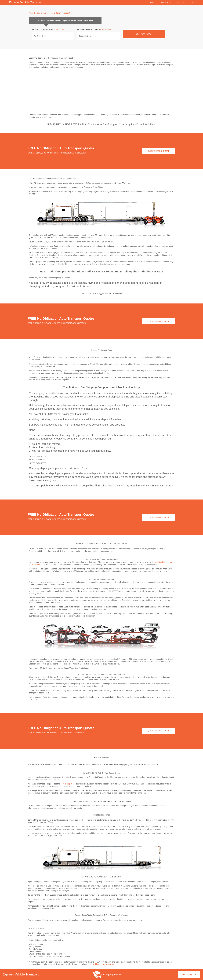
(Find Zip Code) (60, 30)
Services (182, 2)
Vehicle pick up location (48, 29)
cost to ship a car (68, 784)
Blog (195, 2)
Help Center (166, 2)
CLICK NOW (108, 964)
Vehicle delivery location (94, 29)
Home (153, 2)
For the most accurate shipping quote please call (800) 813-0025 (65, 21)
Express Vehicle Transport (26, 2)
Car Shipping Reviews (112, 974)
